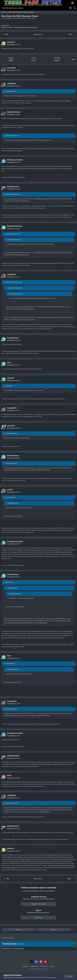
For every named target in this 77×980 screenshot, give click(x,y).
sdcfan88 (10, 378)
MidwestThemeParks (15, 226)
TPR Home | (4, 12)
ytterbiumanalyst (13, 187)
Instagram (31, 12)
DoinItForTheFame (14, 112)
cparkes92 (11, 42)
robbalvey (6, 26)
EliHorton (10, 848)
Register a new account (38, 904)
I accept (69, 976)
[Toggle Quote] (5, 91)
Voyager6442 (12, 408)
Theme (25, 966)
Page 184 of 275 (38, 35)
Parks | (10, 12)
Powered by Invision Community (39, 969)
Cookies (52, 966)
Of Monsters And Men (15, 160)
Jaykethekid (11, 84)
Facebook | (20, 12)
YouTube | (25, 12)
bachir (9, 775)
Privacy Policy (34, 966)
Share (19, 930)
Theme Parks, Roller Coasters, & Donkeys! (26, 27)
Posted (14, 45)
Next (70, 35)
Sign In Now (38, 918)
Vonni (9, 362)
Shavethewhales (13, 338)
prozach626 (11, 68)
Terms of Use (7, 977)
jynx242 (10, 490)
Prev (7, 35)
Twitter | (14, 12)
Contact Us (44, 966)
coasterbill (11, 426)
